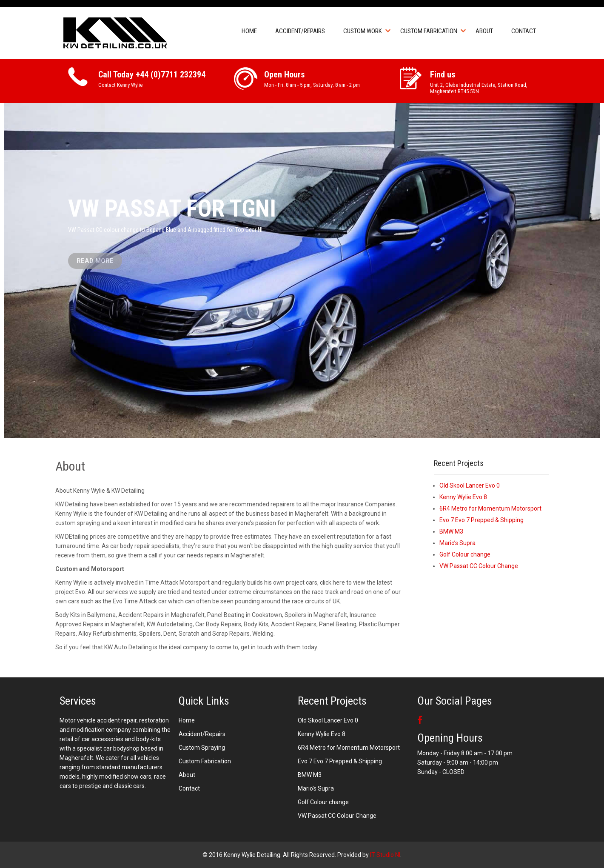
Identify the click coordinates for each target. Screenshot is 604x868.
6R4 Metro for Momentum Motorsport (490, 508)
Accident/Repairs (300, 31)
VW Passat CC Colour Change (479, 566)
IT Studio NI (385, 855)
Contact (524, 31)
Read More (95, 261)
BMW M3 (451, 531)
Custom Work (363, 31)
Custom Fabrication (429, 31)
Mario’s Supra (457, 543)
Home (249, 31)
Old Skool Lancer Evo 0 (470, 485)
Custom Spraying (202, 748)
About (484, 31)
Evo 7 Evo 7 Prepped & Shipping (481, 520)
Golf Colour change (465, 554)
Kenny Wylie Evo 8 (463, 497)
